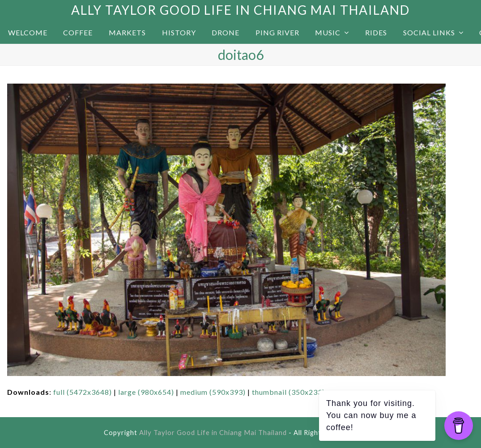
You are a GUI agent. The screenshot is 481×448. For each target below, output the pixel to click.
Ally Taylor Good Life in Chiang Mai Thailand (240, 10)
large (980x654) (146, 392)
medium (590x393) (213, 392)
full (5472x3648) (83, 392)
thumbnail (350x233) (288, 392)
